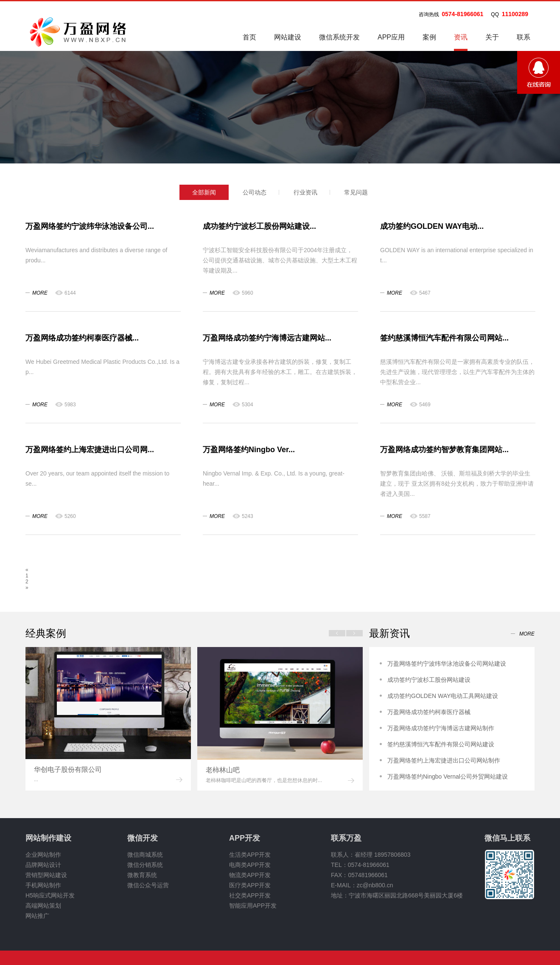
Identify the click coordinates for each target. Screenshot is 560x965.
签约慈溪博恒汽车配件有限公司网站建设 (441, 744)
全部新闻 (204, 192)
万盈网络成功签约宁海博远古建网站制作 (441, 728)
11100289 (515, 14)
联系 (524, 37)
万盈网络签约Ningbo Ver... (249, 450)
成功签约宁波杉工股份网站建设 (429, 680)
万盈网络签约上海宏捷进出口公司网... (90, 450)
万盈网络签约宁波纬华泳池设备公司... (90, 226)
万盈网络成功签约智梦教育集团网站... (444, 450)
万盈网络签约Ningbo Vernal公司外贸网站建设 (448, 777)
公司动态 (255, 192)
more (40, 293)
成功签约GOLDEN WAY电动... (432, 226)
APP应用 (391, 37)
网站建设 (288, 37)
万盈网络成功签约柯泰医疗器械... (82, 338)
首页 (249, 37)
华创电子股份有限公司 (68, 769)
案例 (429, 37)
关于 (492, 37)
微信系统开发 (339, 37)
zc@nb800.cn (375, 885)
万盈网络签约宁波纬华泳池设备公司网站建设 (447, 664)
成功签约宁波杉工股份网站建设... (259, 226)
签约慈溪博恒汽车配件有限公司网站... (444, 338)
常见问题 (356, 192)
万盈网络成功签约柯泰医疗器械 (429, 712)
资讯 (461, 42)
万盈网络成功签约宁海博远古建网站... (267, 338)
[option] (108, 719)
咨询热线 (429, 14)
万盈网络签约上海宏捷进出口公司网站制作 (444, 760)
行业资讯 (305, 192)
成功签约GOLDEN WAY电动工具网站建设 (443, 696)
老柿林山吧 (223, 770)
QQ (495, 14)
